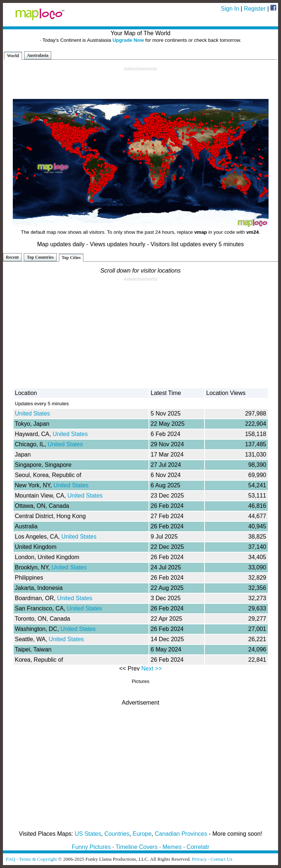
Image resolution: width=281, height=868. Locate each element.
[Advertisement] (140, 83)
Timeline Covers (137, 847)
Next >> (151, 668)
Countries (117, 834)
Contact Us (221, 859)
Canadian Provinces (181, 834)
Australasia (38, 55)
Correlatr (198, 847)
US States (88, 834)
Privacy (200, 859)
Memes (172, 847)
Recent (12, 257)
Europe (142, 834)
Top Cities (71, 258)
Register (255, 9)
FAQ (11, 859)
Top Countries (40, 257)
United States (33, 413)
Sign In (230, 9)
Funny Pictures (91, 847)
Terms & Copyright (38, 859)
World (13, 56)
